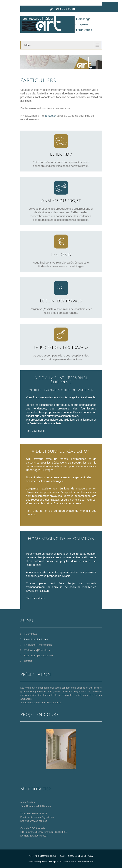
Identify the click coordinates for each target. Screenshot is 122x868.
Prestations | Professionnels (38, 645)
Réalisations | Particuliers (37, 650)
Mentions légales (37, 862)
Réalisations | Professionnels (39, 656)
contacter (50, 116)
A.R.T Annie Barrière (39, 856)
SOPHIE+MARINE (84, 862)
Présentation (30, 634)
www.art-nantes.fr (39, 821)
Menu (28, 45)
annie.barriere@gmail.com (41, 817)
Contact (28, 661)
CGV (91, 856)
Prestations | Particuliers (36, 639)
